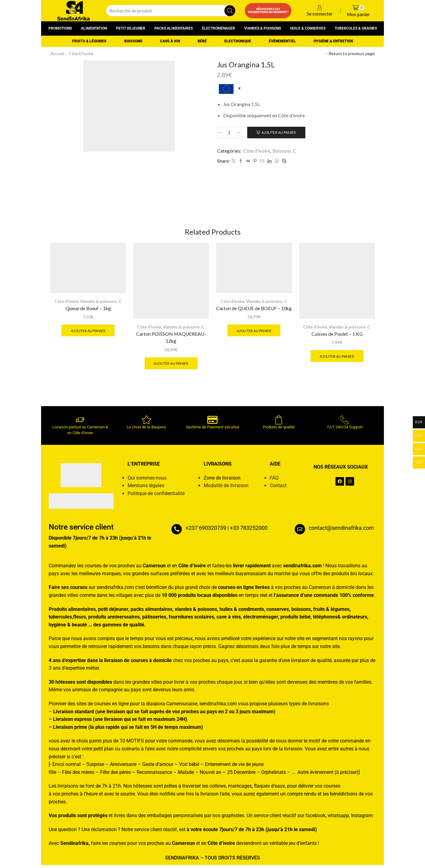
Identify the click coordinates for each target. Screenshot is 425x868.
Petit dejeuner (131, 28)
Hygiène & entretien (333, 41)
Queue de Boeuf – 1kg (88, 311)
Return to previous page (352, 53)
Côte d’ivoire (82, 53)
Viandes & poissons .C (101, 304)
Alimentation (94, 28)
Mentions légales (146, 489)
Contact (278, 489)
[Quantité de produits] (229, 133)
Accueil (58, 53)
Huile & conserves (308, 28)
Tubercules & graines (356, 28)
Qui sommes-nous (147, 481)
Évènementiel (282, 41)
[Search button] (230, 11)
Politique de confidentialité (156, 496)
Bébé (202, 41)
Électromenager (218, 28)
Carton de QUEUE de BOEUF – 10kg (254, 314)
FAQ (274, 481)
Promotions (60, 28)
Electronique (238, 41)
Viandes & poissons (263, 28)
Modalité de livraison (226, 489)
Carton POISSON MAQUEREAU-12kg (171, 340)
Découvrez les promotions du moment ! (268, 11)
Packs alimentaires (174, 28)
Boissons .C (285, 151)
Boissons (133, 41)
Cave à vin (170, 41)
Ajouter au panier (280, 133)
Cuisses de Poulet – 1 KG (337, 336)
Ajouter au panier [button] (88, 333)
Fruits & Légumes (89, 41)
